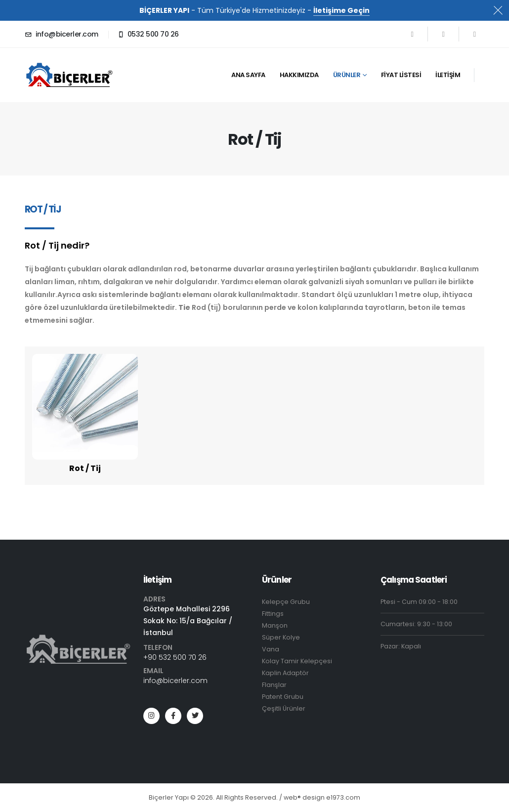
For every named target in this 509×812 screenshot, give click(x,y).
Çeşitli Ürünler (284, 708)
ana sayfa (248, 75)
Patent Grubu (283, 697)
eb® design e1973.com (322, 797)
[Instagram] (474, 34)
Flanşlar (274, 685)
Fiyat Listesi (401, 75)
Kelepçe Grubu (286, 602)
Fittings (273, 614)
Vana (271, 649)
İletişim (448, 75)
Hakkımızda (299, 75)
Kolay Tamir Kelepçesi (297, 661)
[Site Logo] (74, 75)
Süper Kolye (281, 637)
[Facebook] (412, 34)
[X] (443, 34)
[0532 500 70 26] (148, 34)
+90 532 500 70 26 (175, 657)
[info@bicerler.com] (62, 34)
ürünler (347, 75)
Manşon (275, 625)
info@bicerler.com (175, 681)
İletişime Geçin (341, 10)
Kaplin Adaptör (285, 673)
